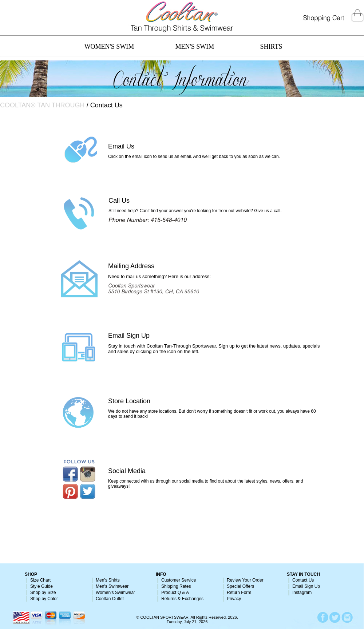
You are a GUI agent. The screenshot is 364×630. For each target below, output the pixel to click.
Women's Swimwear (115, 593)
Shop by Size (43, 593)
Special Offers (240, 586)
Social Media (127, 471)
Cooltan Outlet (110, 599)
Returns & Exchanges (182, 599)
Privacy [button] (234, 599)
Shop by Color (44, 599)
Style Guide (41, 586)
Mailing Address (131, 266)
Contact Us (303, 580)
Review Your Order (245, 580)
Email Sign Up (129, 336)
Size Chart (40, 580)
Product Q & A (175, 593)
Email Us (121, 146)
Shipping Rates (176, 586)
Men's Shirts (108, 580)
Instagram (302, 593)
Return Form (239, 593)
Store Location (129, 401)
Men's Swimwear (112, 586)
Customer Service (179, 580)
